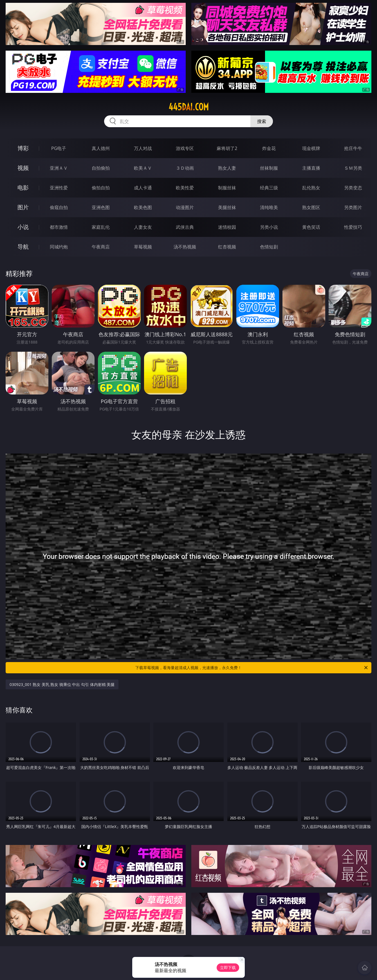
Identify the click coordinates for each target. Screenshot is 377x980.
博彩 (23, 148)
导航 (23, 247)
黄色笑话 (311, 227)
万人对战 (143, 148)
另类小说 (269, 227)
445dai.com (189, 107)
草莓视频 (143, 247)
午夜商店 (101, 247)
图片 (23, 207)
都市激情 (59, 227)
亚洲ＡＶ (59, 168)
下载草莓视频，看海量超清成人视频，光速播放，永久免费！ (252, 668)
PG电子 (59, 148)
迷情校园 (227, 227)
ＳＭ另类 (353, 168)
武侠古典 (185, 227)
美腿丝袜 (227, 207)
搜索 (262, 121)
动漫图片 (185, 207)
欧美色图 (143, 207)
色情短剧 (269, 247)
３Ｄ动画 (185, 168)
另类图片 (353, 207)
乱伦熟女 (311, 188)
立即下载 (228, 967)
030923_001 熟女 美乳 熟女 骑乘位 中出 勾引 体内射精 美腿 (62, 684)
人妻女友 (143, 227)
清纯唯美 (269, 207)
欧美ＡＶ (143, 168)
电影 (23, 188)
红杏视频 (227, 247)
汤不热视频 (185, 247)
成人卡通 (143, 188)
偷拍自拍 (101, 188)
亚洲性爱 (59, 188)
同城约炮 (59, 247)
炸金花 (269, 148)
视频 (23, 168)
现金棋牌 (311, 148)
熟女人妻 (227, 168)
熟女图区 (311, 207)
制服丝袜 (227, 188)
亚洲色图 (101, 207)
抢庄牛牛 (353, 148)
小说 (23, 227)
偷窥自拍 (59, 207)
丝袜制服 (269, 168)
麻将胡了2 (227, 148)
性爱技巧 (353, 227)
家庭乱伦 (101, 227)
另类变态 (353, 188)
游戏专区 (185, 148)
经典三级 (269, 188)
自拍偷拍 (101, 168)
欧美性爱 (185, 188)
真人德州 (101, 148)
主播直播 (311, 168)
